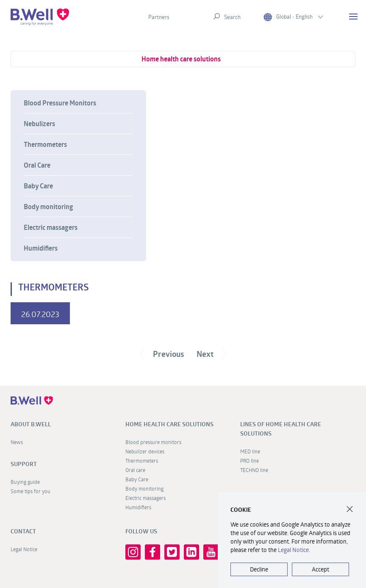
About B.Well (31, 424)
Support (24, 464)
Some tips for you (30, 491)
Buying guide (25, 482)
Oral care (135, 470)
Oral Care (37, 165)
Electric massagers (51, 227)
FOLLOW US (141, 531)
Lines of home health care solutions (281, 429)
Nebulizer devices (145, 451)
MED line (250, 451)
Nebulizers (39, 124)
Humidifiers (41, 248)
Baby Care (38, 186)
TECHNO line (254, 470)
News (17, 442)
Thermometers (45, 144)
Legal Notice (24, 549)
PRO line (250, 461)
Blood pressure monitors (153, 442)
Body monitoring (49, 207)
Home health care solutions (181, 59)
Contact (23, 531)
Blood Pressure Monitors (60, 103)
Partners (159, 17)
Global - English (293, 17)
